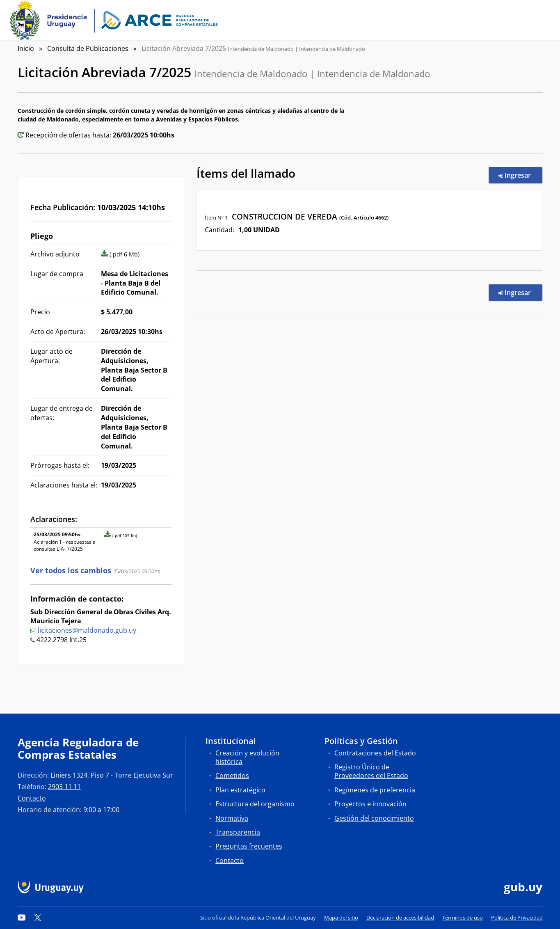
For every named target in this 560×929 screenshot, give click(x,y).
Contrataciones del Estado (375, 753)
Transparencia (238, 832)
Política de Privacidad (517, 918)
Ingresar (520, 175)
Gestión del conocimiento (374, 818)
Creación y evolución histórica (247, 757)
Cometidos (232, 776)
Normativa (232, 818)
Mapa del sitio (341, 918)
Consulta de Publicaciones (88, 48)
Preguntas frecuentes (249, 846)
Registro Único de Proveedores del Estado (371, 771)
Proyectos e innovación (370, 804)
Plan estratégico (240, 790)
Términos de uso (463, 918)
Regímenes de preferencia (375, 790)
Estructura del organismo (255, 804)
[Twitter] (38, 918)
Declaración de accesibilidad (400, 918)
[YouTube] (22, 918)
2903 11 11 (64, 787)
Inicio (26, 48)
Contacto (32, 798)
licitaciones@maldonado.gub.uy (87, 630)
